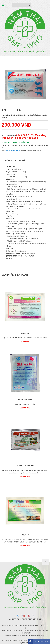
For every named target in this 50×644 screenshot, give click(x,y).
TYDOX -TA (25, 535)
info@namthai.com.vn (13, 151)
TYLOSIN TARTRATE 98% (25, 466)
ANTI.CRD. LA (11, 110)
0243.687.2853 (27, 633)
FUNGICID (25, 333)
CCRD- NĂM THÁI (25, 400)
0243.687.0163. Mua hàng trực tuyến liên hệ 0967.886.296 (24, 137)
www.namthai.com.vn (34, 151)
